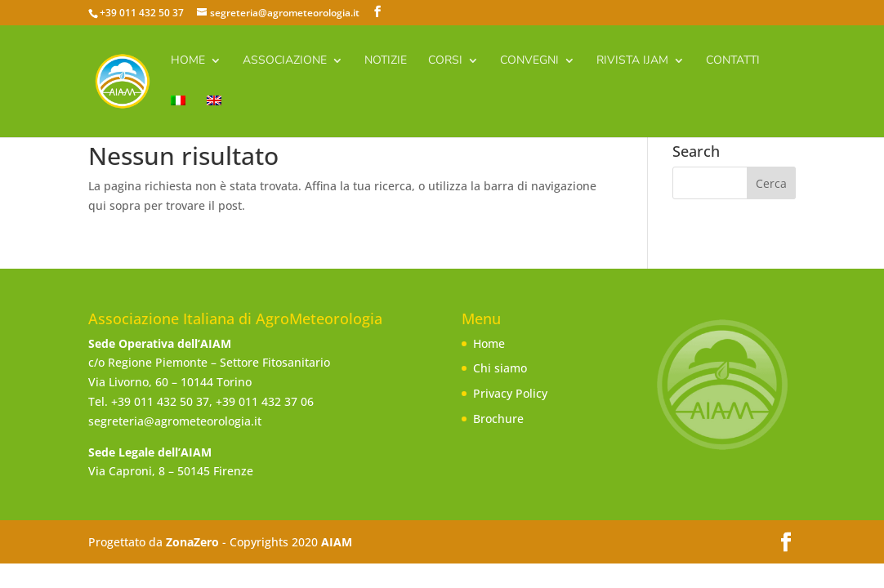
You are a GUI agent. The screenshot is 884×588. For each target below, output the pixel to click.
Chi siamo (500, 368)
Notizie (386, 61)
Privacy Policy (510, 393)
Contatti (733, 61)
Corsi (445, 61)
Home (188, 61)
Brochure (498, 419)
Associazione (285, 61)
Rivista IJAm (632, 61)
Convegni (529, 61)
